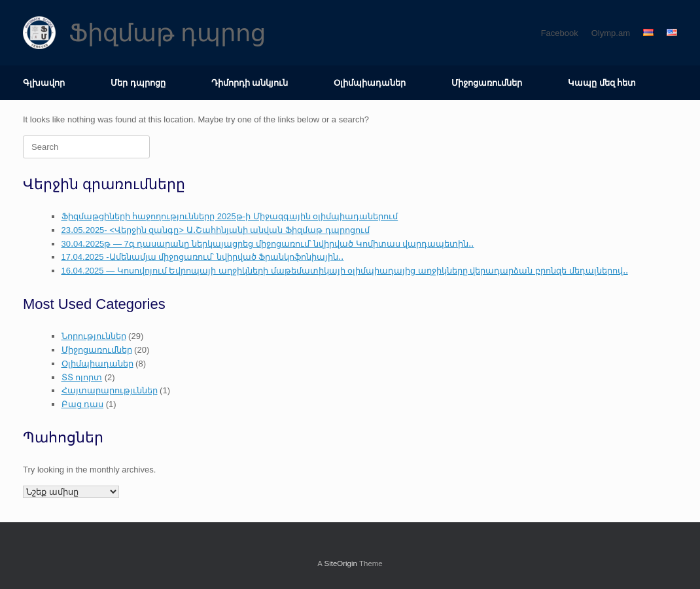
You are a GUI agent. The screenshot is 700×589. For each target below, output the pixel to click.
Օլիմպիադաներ (370, 83)
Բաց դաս (83, 404)
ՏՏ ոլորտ (82, 377)
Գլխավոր (44, 83)
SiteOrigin (341, 563)
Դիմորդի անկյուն (250, 83)
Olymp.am (611, 33)
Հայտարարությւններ (110, 390)
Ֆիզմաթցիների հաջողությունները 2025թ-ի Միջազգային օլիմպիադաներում (230, 216)
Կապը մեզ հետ (602, 83)
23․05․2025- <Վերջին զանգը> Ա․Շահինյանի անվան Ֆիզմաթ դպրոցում (216, 230)
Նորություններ (94, 336)
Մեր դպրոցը (138, 83)
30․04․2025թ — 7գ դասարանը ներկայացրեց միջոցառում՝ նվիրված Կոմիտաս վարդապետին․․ (268, 244)
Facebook (560, 33)
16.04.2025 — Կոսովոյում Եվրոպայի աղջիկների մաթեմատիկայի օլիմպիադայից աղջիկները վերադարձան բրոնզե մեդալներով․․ (345, 271)
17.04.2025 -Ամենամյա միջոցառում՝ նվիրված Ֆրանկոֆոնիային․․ (203, 257)
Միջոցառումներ (487, 83)
